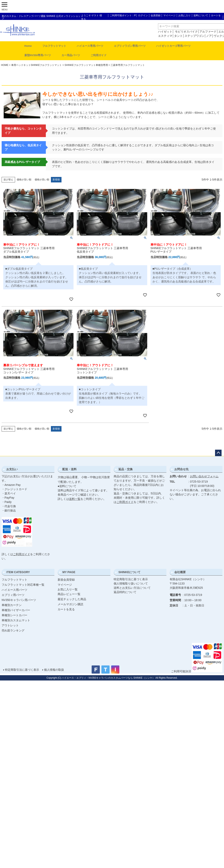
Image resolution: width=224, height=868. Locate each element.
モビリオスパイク (186, 32)
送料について (201, 15)
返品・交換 (125, 469)
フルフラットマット (54, 46)
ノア (209, 36)
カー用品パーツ (71, 55)
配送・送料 (69, 469)
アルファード (208, 32)
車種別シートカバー (14, 615)
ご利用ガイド (99, 55)
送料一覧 (75, 499)
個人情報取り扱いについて (131, 583)
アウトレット (10, 625)
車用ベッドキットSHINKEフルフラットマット (37, 65)
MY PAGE (69, 572)
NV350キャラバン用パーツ (19, 600)
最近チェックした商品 (72, 599)
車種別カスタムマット (16, 620)
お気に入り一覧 (68, 589)
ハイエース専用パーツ (90, 46)
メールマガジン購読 (70, 604)
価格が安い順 (24, 180)
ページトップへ (218, 453)
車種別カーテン (12, 605)
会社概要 (180, 572)
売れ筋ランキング (13, 630)
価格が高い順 (42, 180)
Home (28, 46)
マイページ (169, 15)
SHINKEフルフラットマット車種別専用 (86, 65)
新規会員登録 (66, 580)
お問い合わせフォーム (204, 476)
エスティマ (165, 36)
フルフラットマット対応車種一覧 (23, 585)
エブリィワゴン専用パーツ (130, 46)
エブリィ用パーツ (13, 595)
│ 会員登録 (154, 15)
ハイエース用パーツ (14, 590)
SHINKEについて (129, 572)
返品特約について (125, 592)
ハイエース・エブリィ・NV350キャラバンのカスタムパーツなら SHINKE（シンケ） (108, 678)
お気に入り (184, 15)
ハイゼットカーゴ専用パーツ (173, 46)
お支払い (12, 469)
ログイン (143, 15)
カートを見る (66, 609)
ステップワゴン (194, 36)
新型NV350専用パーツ (38, 55)
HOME (5, 65)
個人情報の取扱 (54, 670)
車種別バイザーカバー (16, 610)
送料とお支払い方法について (132, 588)
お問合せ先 (181, 469)
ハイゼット (165, 32)
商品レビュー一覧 (69, 594)
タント (178, 36)
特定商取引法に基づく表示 (131, 579)
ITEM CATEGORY (18, 572)
